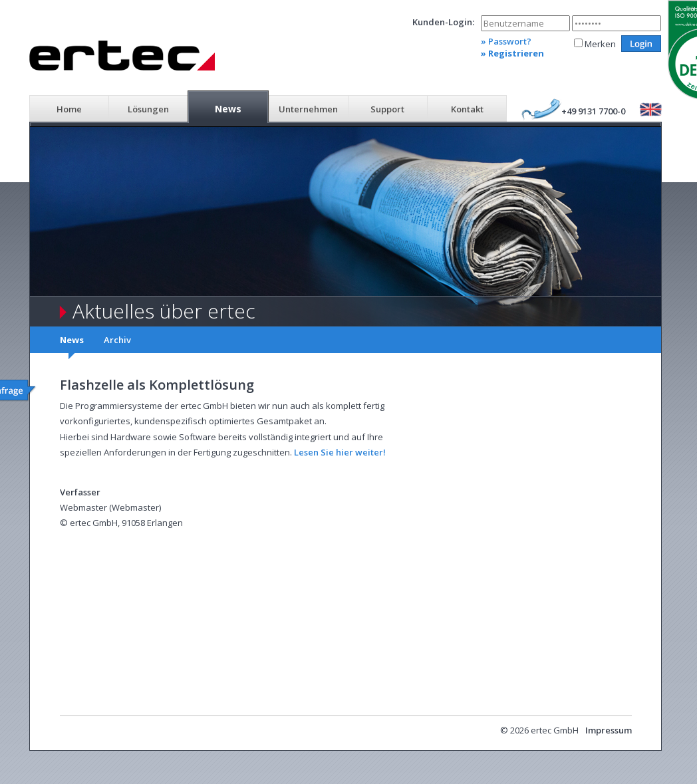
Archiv (117, 340)
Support (387, 109)
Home (69, 109)
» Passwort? (506, 41)
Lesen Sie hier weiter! (340, 452)
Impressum (609, 730)
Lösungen (148, 109)
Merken (600, 44)
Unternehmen (308, 109)
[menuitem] (69, 108)
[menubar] (268, 108)
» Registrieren (512, 53)
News (228, 109)
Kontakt (467, 109)
